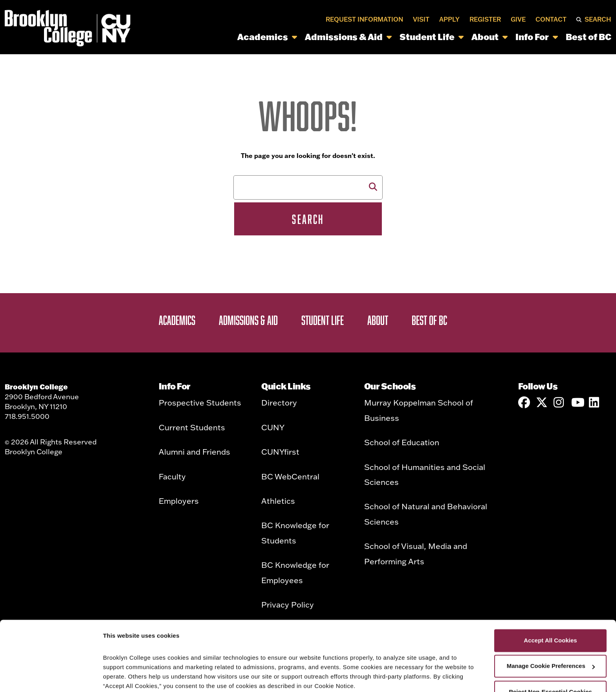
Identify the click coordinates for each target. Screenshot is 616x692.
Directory (279, 402)
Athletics (278, 501)
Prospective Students (200, 402)
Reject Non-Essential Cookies (550, 651)
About (489, 37)
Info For (537, 37)
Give (518, 19)
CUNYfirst (280, 452)
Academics (267, 37)
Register (485, 19)
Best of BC (588, 37)
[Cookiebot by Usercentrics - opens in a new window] (51, 677)
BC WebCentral (290, 476)
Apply (449, 19)
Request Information (364, 19)
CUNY (273, 427)
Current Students (192, 427)
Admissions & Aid (348, 37)
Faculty (172, 476)
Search (598, 19)
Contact (551, 19)
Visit (421, 19)
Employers (179, 501)
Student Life (432, 37)
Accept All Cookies (550, 600)
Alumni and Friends (194, 452)
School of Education (402, 442)
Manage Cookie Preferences (551, 625)
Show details (121, 676)
